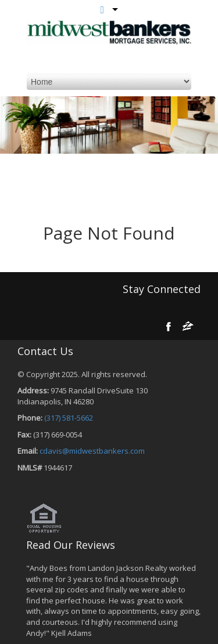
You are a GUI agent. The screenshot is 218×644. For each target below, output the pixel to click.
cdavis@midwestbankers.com (92, 451)
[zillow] (188, 325)
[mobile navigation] (109, 82)
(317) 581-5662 (69, 418)
